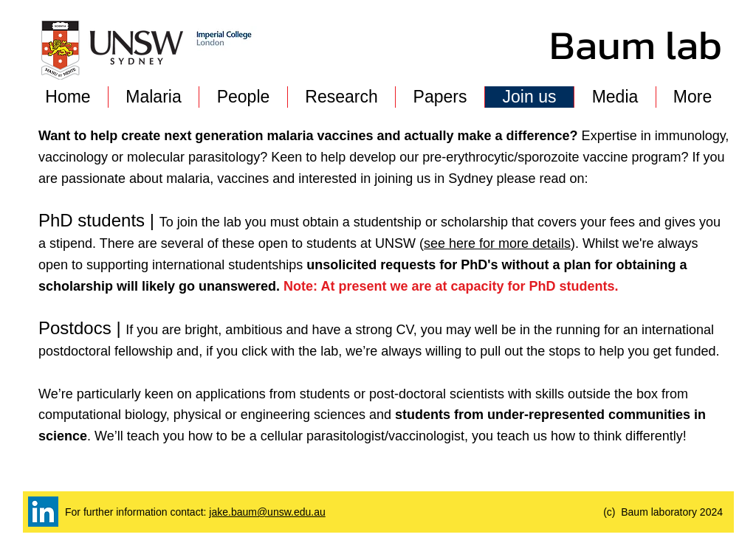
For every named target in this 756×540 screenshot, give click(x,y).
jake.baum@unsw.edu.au (267, 512)
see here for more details (497, 243)
